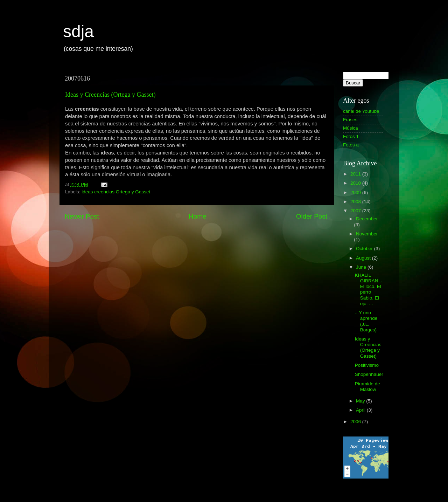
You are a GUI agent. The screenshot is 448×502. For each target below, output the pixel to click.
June (362, 267)
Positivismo (367, 365)
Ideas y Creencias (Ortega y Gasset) (110, 95)
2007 (356, 211)
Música (351, 128)
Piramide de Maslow (367, 387)
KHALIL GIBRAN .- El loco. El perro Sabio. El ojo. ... (369, 289)
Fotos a (351, 145)
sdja (78, 31)
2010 (356, 183)
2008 (356, 202)
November (367, 234)
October (365, 249)
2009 (356, 192)
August (364, 258)
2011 (356, 174)
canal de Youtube (361, 111)
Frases (350, 120)
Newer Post (82, 216)
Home (197, 216)
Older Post (312, 216)
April (361, 410)
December (367, 219)
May (361, 401)
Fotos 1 (351, 136)
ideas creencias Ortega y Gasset (116, 192)
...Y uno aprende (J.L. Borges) (366, 321)
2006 (356, 422)
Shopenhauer (369, 374)
